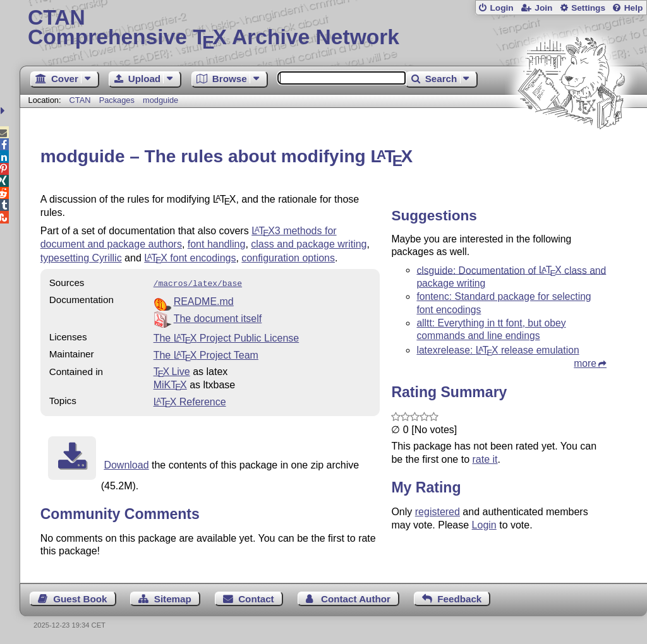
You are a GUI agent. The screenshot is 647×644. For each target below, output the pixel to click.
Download (126, 464)
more (585, 363)
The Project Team (206, 354)
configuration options (288, 258)
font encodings (190, 258)
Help (634, 8)
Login (501, 8)
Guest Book (80, 598)
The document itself (218, 317)
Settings (588, 8)
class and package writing (309, 244)
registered (438, 512)
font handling (217, 244)
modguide (160, 100)
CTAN (80, 100)
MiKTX (170, 384)
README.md (204, 300)
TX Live (172, 370)
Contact (256, 598)
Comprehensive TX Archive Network (333, 28)
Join (543, 8)
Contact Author (356, 598)
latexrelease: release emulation (498, 350)
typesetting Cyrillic (81, 258)
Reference (190, 401)
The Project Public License (227, 337)
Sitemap (173, 598)
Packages (118, 100)
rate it (485, 459)
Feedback (459, 598)
